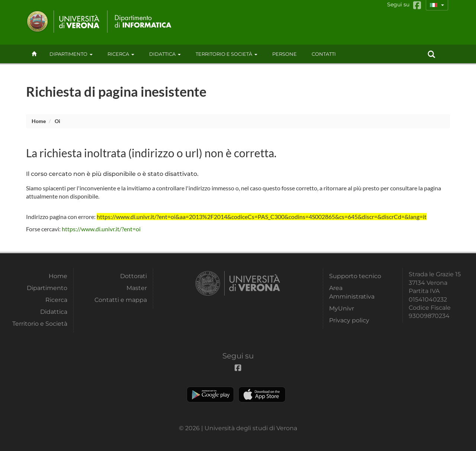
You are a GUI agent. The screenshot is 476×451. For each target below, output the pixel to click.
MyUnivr (342, 308)
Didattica (165, 54)
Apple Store (262, 394)
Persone (284, 54)
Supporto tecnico (355, 276)
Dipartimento (71, 54)
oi (57, 121)
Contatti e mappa (121, 300)
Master (137, 288)
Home (39, 121)
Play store (210, 394)
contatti (324, 54)
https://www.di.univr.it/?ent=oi (101, 229)
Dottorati (134, 276)
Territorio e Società (226, 54)
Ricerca (121, 54)
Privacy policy (349, 320)
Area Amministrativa (352, 292)
